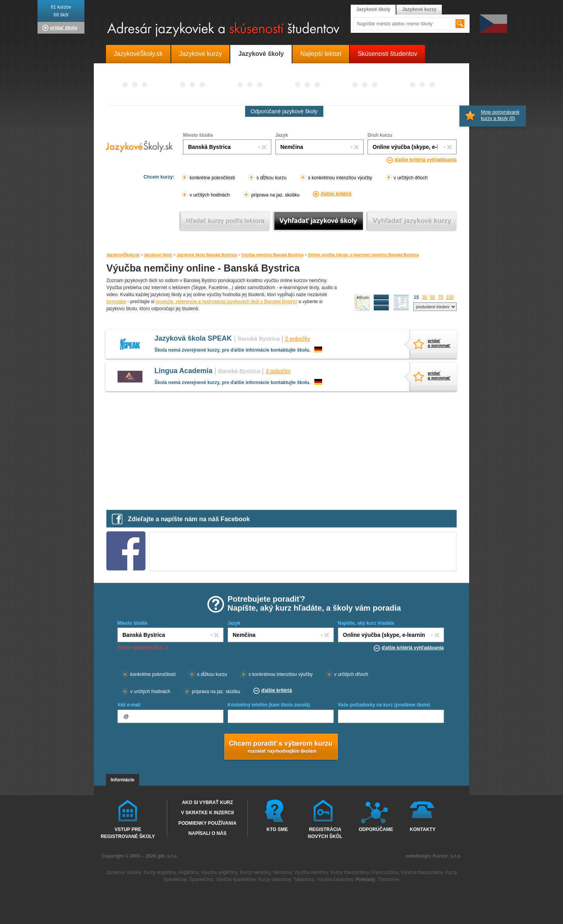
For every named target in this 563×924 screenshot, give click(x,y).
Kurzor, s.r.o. (447, 856)
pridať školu (64, 28)
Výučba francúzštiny (422, 872)
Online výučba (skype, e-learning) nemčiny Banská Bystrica (363, 255)
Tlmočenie (388, 879)
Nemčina (282, 872)
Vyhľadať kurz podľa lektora (225, 221)
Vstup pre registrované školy (128, 833)
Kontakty (423, 829)
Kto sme (277, 829)
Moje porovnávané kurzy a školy (500, 115)
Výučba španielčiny (236, 879)
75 (440, 297)
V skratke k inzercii (207, 813)
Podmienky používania (207, 823)
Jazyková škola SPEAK (193, 338)
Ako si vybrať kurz (207, 802)
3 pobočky (278, 371)
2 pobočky (298, 339)
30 (424, 297)
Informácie (123, 780)
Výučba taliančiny (335, 879)
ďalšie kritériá (336, 194)
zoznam (402, 303)
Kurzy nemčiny (255, 872)
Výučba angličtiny (220, 872)
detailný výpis (382, 303)
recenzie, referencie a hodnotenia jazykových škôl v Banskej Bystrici (226, 302)
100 (450, 297)
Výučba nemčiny (311, 872)
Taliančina (304, 879)
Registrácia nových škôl (325, 833)
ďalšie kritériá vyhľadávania (426, 160)
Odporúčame (376, 829)
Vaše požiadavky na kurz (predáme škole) (384, 705)
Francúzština (385, 872)
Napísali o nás (207, 833)
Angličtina (188, 872)
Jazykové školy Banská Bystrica (207, 255)
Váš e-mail (129, 705)
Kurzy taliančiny (275, 879)
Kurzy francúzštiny (350, 872)
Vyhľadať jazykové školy (318, 221)
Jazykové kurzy (419, 9)
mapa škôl (362, 303)
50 (432, 297)
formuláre (116, 302)
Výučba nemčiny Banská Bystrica (273, 255)
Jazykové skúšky (123, 872)
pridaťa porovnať (437, 343)
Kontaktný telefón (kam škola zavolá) (269, 705)
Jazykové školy (158, 255)
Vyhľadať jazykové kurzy (412, 221)
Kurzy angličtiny (160, 872)
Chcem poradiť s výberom (281, 747)
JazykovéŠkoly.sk (123, 255)
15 (416, 297)
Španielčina (201, 879)
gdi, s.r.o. (168, 856)
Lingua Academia (183, 371)
